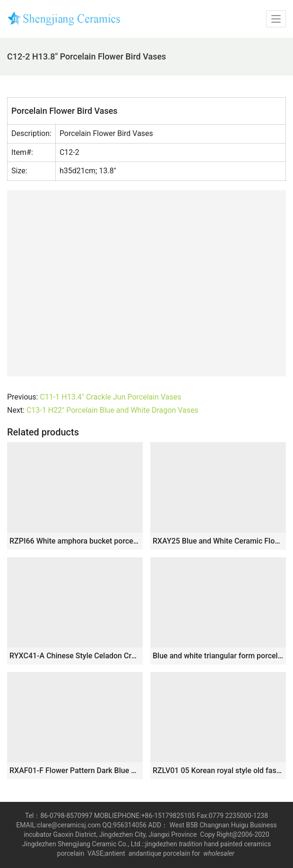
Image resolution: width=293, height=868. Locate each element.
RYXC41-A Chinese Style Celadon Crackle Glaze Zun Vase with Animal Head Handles (75, 656)
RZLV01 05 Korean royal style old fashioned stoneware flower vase (218, 770)
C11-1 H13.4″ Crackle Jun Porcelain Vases (110, 397)
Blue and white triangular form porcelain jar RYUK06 (218, 656)
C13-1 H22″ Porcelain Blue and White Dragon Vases (112, 410)
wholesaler (220, 853)
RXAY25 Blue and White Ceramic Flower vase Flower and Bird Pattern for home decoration (218, 541)
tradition (190, 844)
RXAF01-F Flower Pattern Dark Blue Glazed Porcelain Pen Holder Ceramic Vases (75, 770)
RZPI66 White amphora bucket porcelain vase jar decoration (75, 541)
